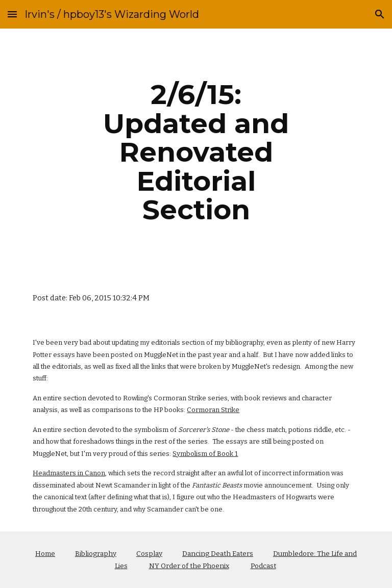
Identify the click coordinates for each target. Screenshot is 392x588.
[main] (196, 152)
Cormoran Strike (213, 410)
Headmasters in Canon (69, 473)
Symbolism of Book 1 (205, 454)
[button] (12, 14)
